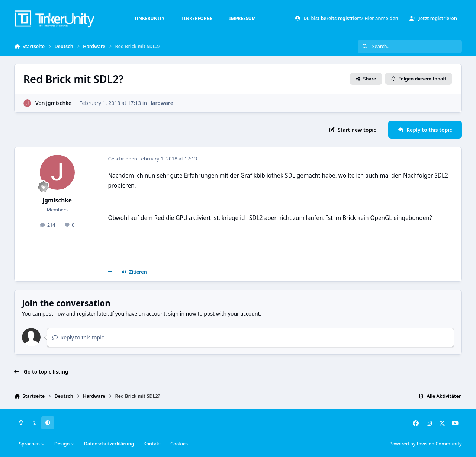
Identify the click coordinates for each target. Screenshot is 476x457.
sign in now (182, 314)
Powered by (425, 444)
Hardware (161, 103)
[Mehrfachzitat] (110, 272)
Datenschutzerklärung (109, 444)
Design (65, 444)
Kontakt (152, 444)
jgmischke (59, 103)
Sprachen (32, 444)
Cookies (179, 444)
